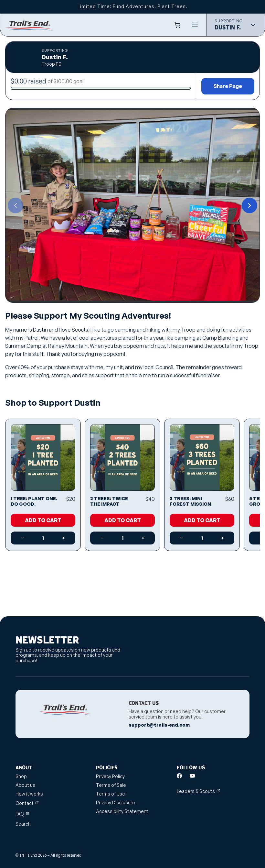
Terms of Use (111, 794)
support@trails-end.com (159, 725)
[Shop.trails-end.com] (30, 25)
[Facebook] (179, 776)
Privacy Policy (110, 776)
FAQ (22, 814)
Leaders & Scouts (198, 791)
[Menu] (195, 25)
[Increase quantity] (64, 538)
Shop (21, 776)
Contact (27, 803)
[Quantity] (43, 538)
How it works (29, 794)
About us (25, 785)
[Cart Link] (179, 25)
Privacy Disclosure (116, 802)
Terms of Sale (111, 785)
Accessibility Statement (122, 811)
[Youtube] (192, 776)
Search (23, 824)
